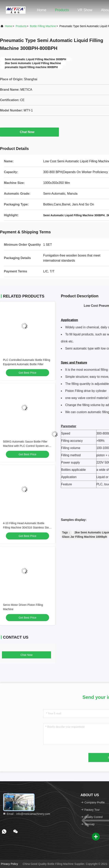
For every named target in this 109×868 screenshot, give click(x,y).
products (21, 26)
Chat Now (29, 132)
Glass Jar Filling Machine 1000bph (85, 537)
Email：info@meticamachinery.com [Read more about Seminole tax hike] (26, 814)
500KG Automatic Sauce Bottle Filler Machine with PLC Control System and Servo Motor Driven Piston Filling (27, 446)
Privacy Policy (9, 864)
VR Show (85, 10)
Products (62, 10)
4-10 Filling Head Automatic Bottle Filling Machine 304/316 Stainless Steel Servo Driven (27, 528)
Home (42, 10)
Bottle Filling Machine (43, 26)
